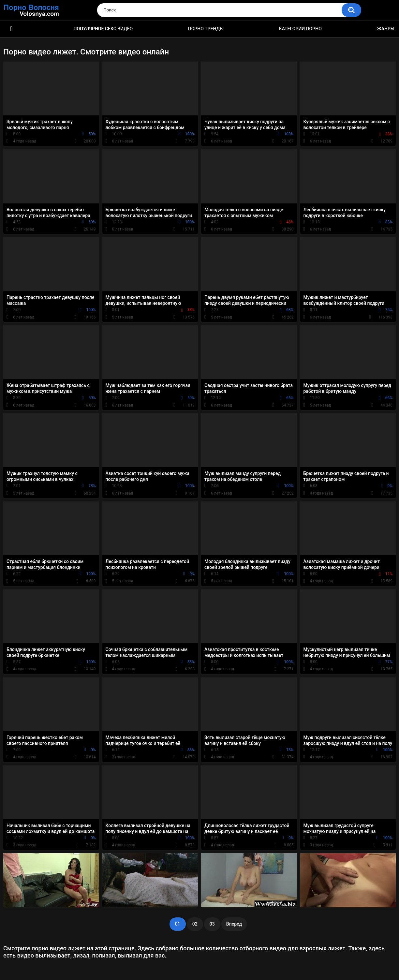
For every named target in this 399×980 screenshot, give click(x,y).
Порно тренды (206, 29)
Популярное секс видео (103, 29)
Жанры (386, 29)
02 (195, 924)
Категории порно (300, 29)
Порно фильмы (11, 29)
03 (212, 924)
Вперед (234, 924)
